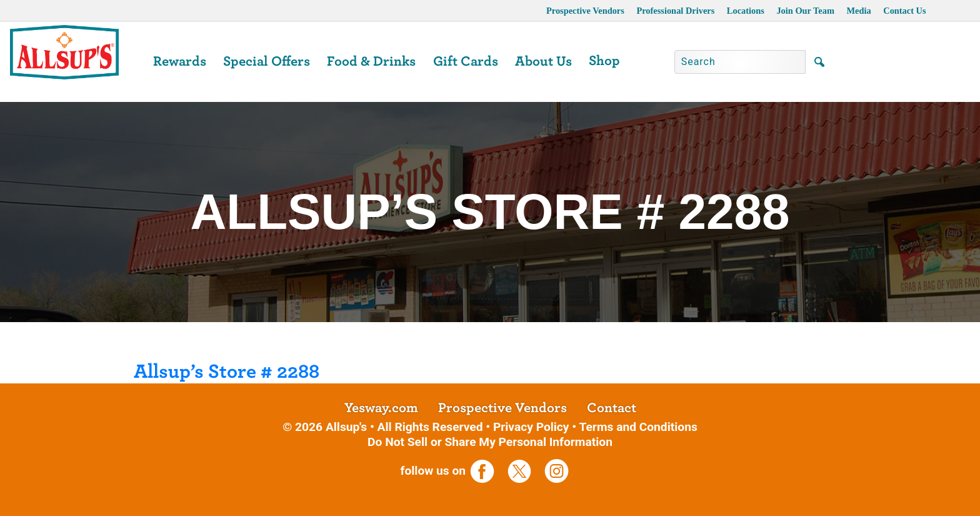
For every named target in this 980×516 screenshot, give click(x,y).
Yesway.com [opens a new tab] (381, 408)
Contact (612, 408)
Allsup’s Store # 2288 (227, 372)
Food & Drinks (371, 61)
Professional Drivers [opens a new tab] (675, 11)
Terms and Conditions (638, 427)
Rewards (180, 61)
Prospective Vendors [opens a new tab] (585, 11)
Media (858, 11)
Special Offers (267, 61)
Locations (746, 11)
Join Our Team (805, 11)
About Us (543, 61)
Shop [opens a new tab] (604, 61)
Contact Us (904, 11)
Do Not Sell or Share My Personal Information (490, 442)
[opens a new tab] (487, 471)
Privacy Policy (531, 427)
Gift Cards (466, 61)
